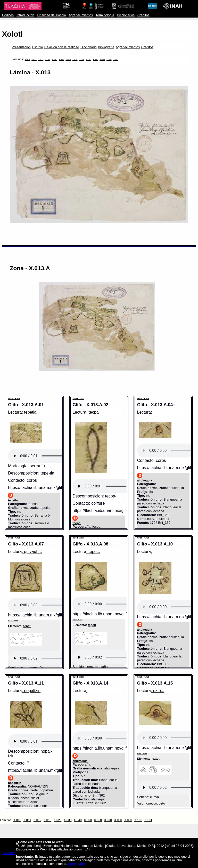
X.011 (34, 59)
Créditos (143, 15)
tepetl (27, 626)
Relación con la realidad (62, 47)
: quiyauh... (32, 552)
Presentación (21, 47)
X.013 (48, 59)
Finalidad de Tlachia (51, 15)
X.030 (61, 59)
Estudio (37, 47)
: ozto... (158, 691)
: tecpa (93, 412)
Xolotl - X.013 (14, 399)
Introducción (25, 15)
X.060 (82, 59)
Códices (8, 15)
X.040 (68, 59)
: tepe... (93, 552)
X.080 (95, 59)
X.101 (116, 59)
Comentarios (77, 864)
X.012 (41, 59)
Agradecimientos (81, 15)
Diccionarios (126, 15)
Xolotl (13, 34)
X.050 (75, 59)
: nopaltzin (31, 691)
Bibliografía (106, 47)
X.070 (89, 59)
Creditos (147, 47)
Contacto (9, 853)
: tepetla (29, 412)
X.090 (102, 59)
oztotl (156, 758)
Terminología (105, 15)
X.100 (109, 59)
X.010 (27, 59)
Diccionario (88, 47)
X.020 (54, 59)
